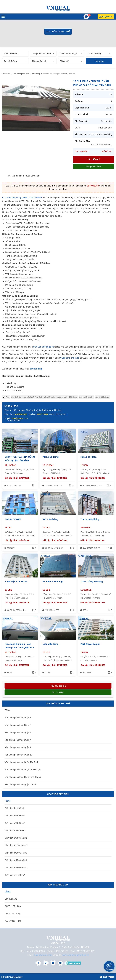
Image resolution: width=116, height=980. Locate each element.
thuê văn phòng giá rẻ (43, 347)
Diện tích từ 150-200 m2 (16, 845)
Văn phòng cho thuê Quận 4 (18, 740)
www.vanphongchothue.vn (76, 955)
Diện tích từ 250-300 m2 (16, 860)
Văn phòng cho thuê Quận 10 (18, 755)
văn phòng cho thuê (70, 358)
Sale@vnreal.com (43, 955)
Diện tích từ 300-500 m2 (16, 868)
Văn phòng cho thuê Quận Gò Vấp (21, 784)
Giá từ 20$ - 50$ (12, 914)
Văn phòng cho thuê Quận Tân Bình (21, 762)
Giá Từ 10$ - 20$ (13, 906)
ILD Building (36, 369)
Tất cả (7, 710)
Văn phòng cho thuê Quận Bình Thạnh (23, 777)
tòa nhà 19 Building (86, 397)
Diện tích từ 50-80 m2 (15, 823)
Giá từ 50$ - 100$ (13, 921)
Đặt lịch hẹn (58, 692)
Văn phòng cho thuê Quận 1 (18, 718)
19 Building (73, 397)
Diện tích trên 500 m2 (15, 875)
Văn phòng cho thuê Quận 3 (18, 732)
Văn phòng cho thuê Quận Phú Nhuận (23, 770)
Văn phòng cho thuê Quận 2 (18, 725)
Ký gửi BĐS (107, 17)
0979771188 (93, 186)
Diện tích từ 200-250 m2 (16, 853)
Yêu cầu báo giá (58, 686)
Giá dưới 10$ (11, 899)
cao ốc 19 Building (102, 397)
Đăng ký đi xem (93, 166)
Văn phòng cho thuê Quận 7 (18, 747)
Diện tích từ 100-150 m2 (16, 838)
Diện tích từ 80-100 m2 (15, 830)
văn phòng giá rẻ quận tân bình (56, 397)
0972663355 (21, 414)
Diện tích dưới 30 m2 (14, 808)
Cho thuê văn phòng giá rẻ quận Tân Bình (22, 198)
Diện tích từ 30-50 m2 (15, 816)
